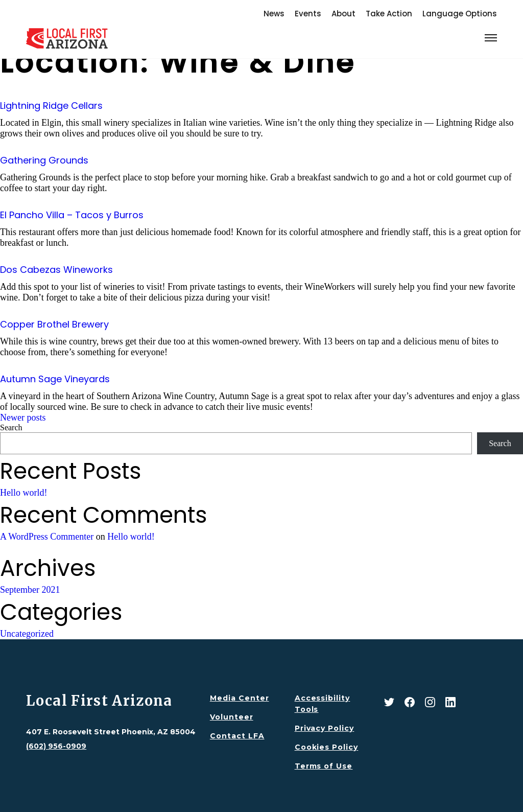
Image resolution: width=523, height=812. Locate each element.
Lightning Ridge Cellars (51, 106)
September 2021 (30, 590)
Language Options (460, 14)
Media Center (240, 698)
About (343, 14)
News (274, 14)
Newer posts (23, 417)
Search (11, 427)
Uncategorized (27, 634)
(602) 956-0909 (56, 746)
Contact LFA (237, 736)
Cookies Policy (327, 747)
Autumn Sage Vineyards (55, 379)
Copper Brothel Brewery (54, 324)
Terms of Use (324, 766)
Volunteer (232, 717)
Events (308, 14)
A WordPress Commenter (47, 537)
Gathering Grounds (44, 160)
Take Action (389, 14)
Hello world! (23, 493)
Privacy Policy (325, 728)
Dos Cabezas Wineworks (56, 270)
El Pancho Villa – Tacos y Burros (72, 215)
